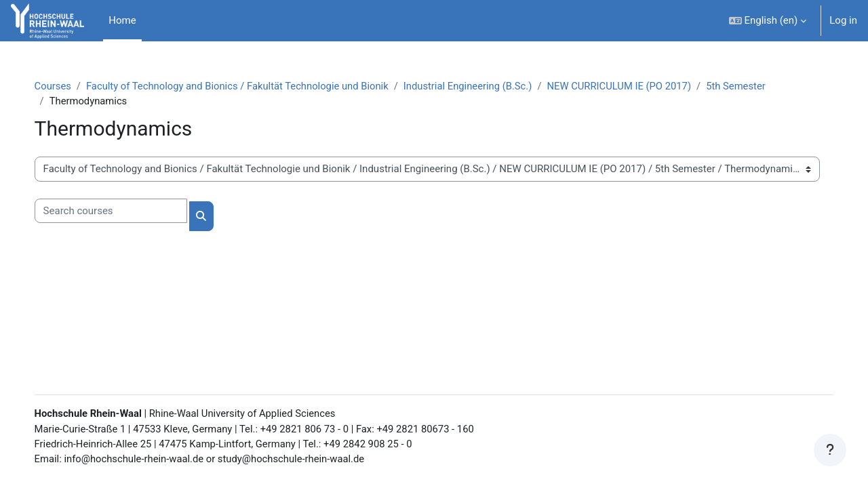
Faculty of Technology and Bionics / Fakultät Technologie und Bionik (254, 86)
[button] (768, 21)
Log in (843, 20)
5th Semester (760, 86)
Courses (67, 86)
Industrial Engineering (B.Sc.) (488, 86)
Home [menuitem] (122, 20)
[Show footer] (830, 450)
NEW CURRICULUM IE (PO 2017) (642, 86)
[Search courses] (124, 212)
